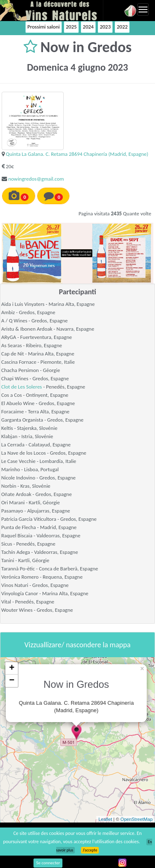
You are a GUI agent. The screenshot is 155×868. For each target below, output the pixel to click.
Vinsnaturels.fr (52, 10)
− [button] (12, 681)
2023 (105, 27)
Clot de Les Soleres (21, 387)
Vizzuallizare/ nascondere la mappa (77, 645)
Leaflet (105, 819)
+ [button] (12, 668)
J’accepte (90, 850)
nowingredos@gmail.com (36, 179)
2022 (122, 27)
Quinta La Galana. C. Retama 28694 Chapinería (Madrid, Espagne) (77, 154)
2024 (88, 27)
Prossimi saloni (43, 27)
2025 (71, 27)
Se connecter (48, 863)
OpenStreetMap (136, 819)
